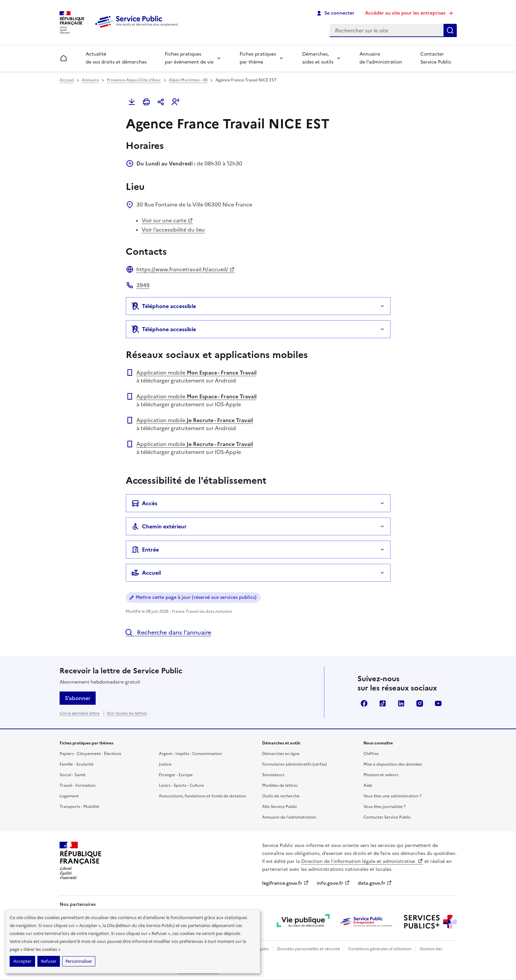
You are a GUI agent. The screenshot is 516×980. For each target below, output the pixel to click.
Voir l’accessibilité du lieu (173, 230)
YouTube (438, 703)
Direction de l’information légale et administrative (362, 861)
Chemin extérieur (159, 526)
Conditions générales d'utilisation (380, 949)
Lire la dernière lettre (80, 713)
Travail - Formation (77, 785)
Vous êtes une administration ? (392, 796)
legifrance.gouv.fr (285, 883)
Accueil (67, 80)
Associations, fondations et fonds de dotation (203, 796)
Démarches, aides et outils (318, 58)
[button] (175, 102)
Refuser (49, 961)
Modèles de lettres (280, 785)
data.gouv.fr (375, 883)
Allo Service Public (280, 807)
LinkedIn (401, 703)
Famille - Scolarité (76, 764)
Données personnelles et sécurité (308, 949)
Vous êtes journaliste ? (384, 807)
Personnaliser (79, 961)
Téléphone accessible (164, 306)
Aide (368, 785)
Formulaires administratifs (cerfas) (294, 764)
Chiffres (371, 754)
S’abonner (78, 698)
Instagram (420, 703)
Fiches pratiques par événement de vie (189, 58)
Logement (69, 796)
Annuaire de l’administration (381, 58)
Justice (165, 764)
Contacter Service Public (436, 58)
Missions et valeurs (381, 775)
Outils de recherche (281, 796)
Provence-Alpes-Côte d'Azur (134, 80)
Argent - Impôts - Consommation (190, 754)
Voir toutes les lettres (127, 713)
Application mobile (196, 373)
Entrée (145, 550)
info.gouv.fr (333, 883)
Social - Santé (72, 775)
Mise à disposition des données (393, 764)
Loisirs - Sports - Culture (181, 785)
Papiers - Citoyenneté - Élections (90, 754)
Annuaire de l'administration (289, 817)
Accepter (22, 961)
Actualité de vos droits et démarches (116, 58)
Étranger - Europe (176, 775)
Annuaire (90, 80)
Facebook (364, 703)
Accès (144, 503)
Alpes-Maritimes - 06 (188, 80)
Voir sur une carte (167, 220)
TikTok (383, 703)
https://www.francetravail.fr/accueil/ (186, 269)
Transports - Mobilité (79, 807)
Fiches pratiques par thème (258, 58)
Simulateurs (273, 775)
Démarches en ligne (281, 754)
